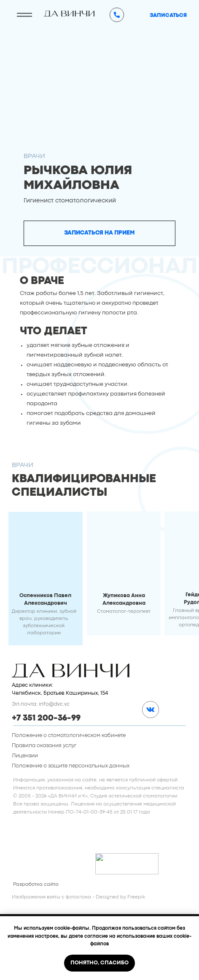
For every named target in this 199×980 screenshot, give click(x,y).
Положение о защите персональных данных (71, 766)
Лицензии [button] (25, 756)
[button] (100, 233)
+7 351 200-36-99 (46, 718)
